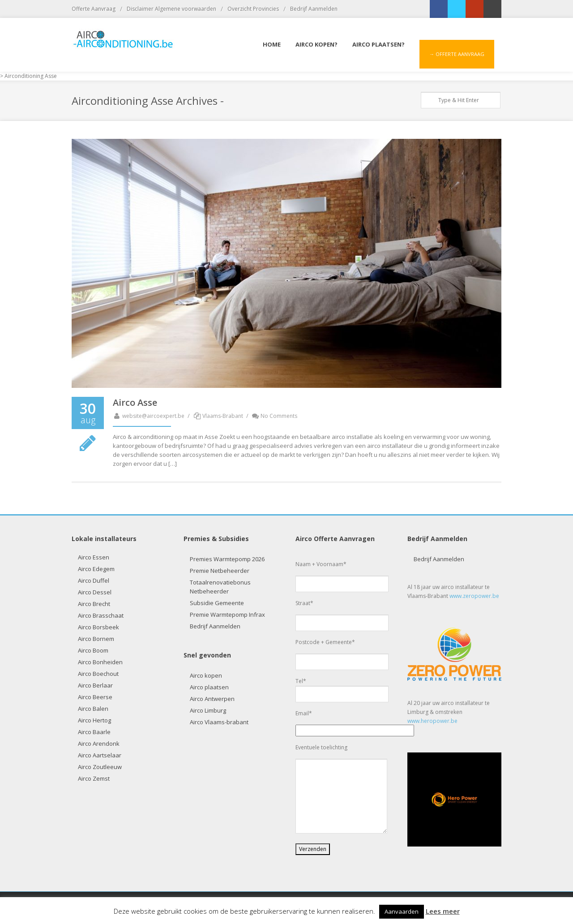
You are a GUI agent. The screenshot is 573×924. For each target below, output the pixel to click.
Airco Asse (135, 402)
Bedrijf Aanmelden (314, 9)
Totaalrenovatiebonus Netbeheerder (220, 587)
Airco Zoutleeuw (100, 767)
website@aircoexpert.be (149, 416)
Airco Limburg (208, 710)
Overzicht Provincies (253, 9)
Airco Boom (93, 650)
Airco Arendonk (99, 743)
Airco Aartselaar (100, 755)
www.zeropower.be (474, 596)
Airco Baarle (94, 732)
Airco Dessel (95, 592)
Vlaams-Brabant (223, 416)
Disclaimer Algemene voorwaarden (171, 9)
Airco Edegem (96, 569)
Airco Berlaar (95, 685)
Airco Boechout (98, 674)
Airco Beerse (95, 697)
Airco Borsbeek (98, 627)
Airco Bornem (96, 639)
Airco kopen (206, 675)
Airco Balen (93, 709)
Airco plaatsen (209, 687)
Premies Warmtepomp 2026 (227, 559)
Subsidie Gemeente (217, 603)
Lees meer (443, 911)
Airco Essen (94, 557)
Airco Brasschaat (101, 615)
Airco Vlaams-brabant (219, 722)
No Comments (275, 416)
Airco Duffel (94, 580)
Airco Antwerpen (212, 699)
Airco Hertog (94, 720)
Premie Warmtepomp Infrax (227, 615)
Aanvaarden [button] (402, 911)
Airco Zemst (94, 778)
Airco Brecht (94, 604)
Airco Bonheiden (100, 662)
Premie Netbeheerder (220, 571)
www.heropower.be (432, 721)
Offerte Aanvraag (94, 9)
